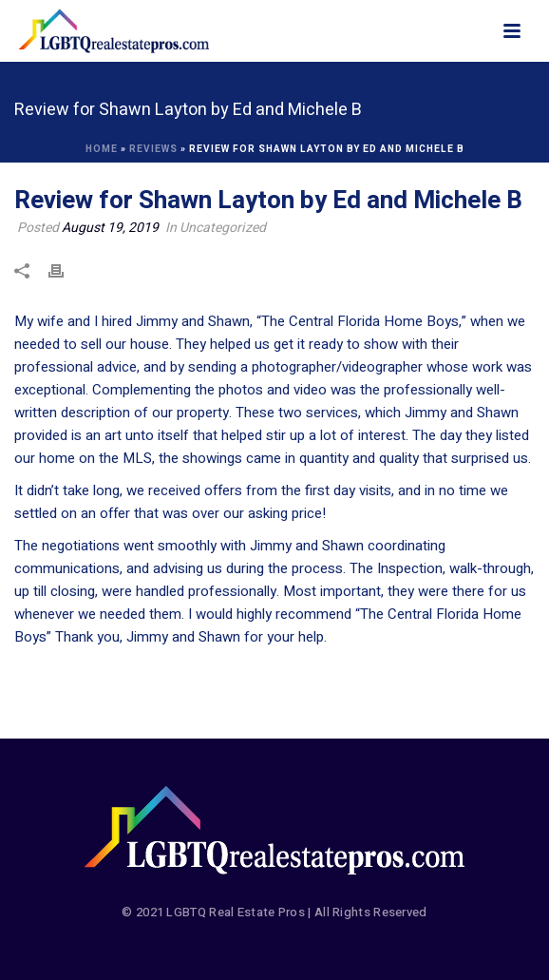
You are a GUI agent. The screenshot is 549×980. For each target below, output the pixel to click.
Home (102, 149)
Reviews (153, 149)
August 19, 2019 (110, 228)
